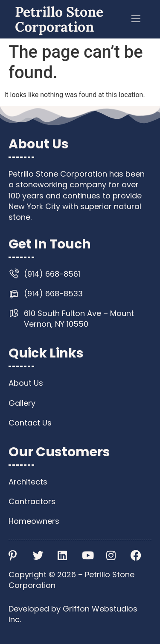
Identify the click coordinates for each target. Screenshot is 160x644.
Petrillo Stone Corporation (59, 19)
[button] (136, 19)
